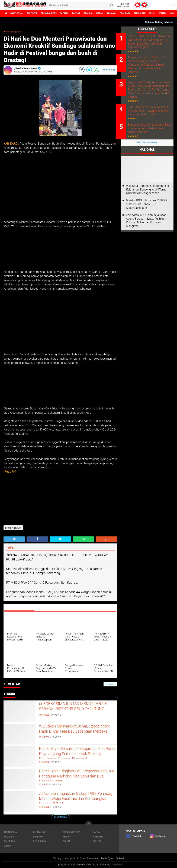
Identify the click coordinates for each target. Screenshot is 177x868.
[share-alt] (14, 539)
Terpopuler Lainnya (147, 156)
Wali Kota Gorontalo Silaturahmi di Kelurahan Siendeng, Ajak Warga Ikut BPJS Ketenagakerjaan (147, 203)
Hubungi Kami (69, 858)
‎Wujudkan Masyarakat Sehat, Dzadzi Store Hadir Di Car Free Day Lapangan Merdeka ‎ (76, 733)
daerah (71, 13)
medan (112, 13)
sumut (7, 846)
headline (85, 13)
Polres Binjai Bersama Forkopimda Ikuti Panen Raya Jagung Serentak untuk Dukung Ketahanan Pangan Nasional (73, 758)
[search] (80, 5)
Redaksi (123, 858)
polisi (170, 13)
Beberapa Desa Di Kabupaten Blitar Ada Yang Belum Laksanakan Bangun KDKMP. (151, 142)
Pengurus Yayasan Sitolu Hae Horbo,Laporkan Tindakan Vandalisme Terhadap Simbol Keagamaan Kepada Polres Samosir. (151, 69)
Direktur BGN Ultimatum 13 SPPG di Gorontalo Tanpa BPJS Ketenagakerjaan (147, 218)
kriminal (99, 13)
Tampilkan (110, 684)
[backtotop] (89, 824)
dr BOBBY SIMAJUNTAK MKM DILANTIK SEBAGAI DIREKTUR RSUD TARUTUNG (76, 710)
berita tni (36, 13)
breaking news (54, 13)
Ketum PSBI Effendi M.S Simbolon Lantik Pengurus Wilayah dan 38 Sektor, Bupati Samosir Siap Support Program (152, 44)
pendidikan (156, 13)
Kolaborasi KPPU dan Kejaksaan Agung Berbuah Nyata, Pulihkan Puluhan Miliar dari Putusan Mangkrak (146, 234)
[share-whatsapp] (96, 69)
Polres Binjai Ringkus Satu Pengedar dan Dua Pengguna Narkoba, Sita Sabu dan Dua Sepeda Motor (77, 777)
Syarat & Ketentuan (90, 858)
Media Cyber (109, 858)
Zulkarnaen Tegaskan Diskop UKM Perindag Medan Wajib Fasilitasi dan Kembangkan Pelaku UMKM (75, 800)
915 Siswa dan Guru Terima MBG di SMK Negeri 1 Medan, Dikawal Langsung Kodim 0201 (151, 122)
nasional (125, 13)
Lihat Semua (60, 817)
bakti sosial (19, 13)
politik (97, 841)
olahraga (140, 13)
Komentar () (109, 69)
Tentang (55, 858)
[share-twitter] (89, 69)
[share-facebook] (82, 69)
